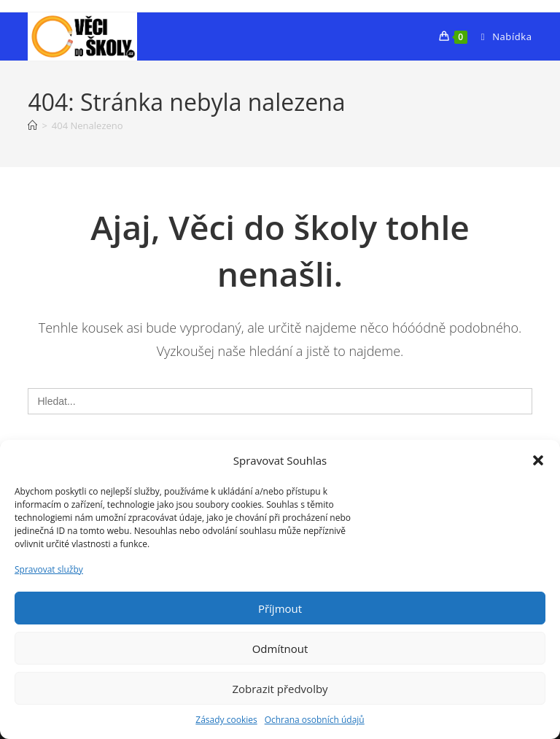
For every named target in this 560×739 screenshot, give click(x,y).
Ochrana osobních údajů (315, 720)
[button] (538, 460)
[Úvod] (32, 125)
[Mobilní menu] (501, 36)
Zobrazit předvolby (280, 689)
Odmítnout (280, 649)
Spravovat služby (49, 569)
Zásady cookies (226, 720)
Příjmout (280, 608)
